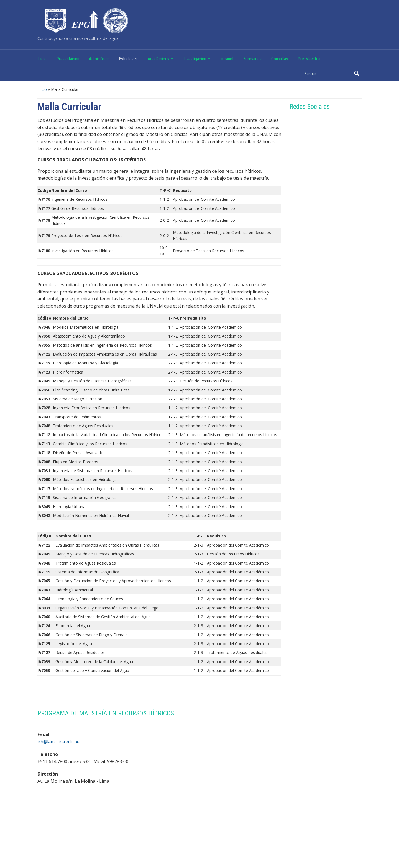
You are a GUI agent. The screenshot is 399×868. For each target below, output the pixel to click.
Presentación (68, 59)
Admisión (97, 59)
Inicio (42, 59)
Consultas (280, 59)
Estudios (126, 59)
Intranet (227, 59)
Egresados (252, 59)
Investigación (195, 59)
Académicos (158, 59)
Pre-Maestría (309, 59)
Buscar (357, 74)
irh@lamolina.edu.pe (58, 742)
